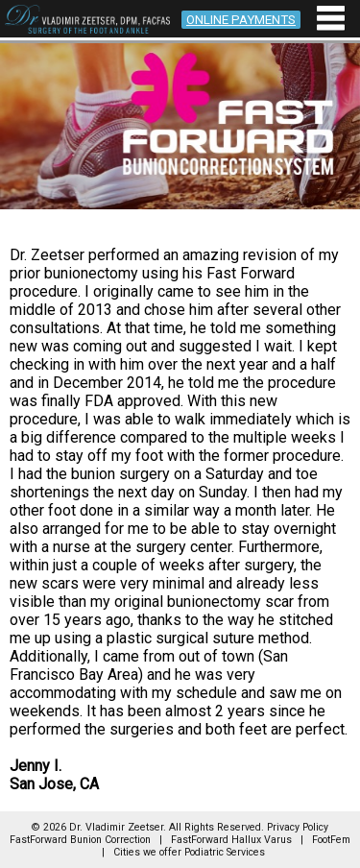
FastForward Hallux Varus (231, 840)
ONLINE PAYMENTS (241, 20)
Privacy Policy (298, 827)
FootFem (331, 840)
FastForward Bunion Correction (80, 840)
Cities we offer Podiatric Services (189, 852)
